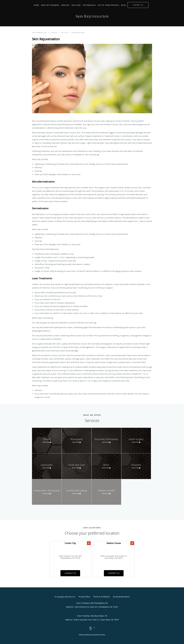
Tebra (103, 635)
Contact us (70, 573)
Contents (54, 32)
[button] (138, 5)
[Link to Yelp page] (89, 543)
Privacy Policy (84, 597)
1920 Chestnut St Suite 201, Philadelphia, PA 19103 (70, 557)
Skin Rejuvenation (78, 32)
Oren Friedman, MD (39, 32)
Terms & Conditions (102, 597)
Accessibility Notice (121, 597)
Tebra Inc (72, 597)
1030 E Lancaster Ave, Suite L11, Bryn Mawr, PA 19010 (114, 557)
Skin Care (64, 32)
